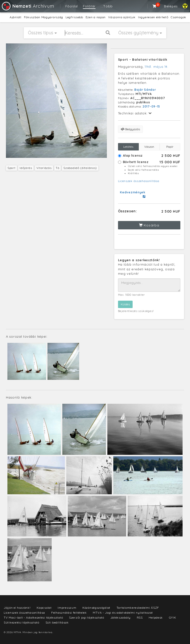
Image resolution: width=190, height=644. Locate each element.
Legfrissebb (74, 17)
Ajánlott (16, 17)
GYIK (173, 617)
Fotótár (89, 6)
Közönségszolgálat (96, 608)
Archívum (28, 6)
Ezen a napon (96, 17)
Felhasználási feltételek (69, 613)
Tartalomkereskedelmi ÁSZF (138, 608)
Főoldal (72, 6)
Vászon (149, 147)
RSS (140, 617)
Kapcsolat (44, 608)
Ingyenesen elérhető (153, 17)
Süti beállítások (57, 622)
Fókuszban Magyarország (44, 17)
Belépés (171, 6)
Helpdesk (156, 617)
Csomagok (178, 17)
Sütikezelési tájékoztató (22, 622)
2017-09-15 (151, 106)
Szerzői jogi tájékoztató (87, 617)
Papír (170, 147)
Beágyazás (130, 129)
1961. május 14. (157, 67)
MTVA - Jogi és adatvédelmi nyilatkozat (123, 613)
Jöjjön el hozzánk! (17, 608)
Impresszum (67, 608)
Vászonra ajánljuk (122, 17)
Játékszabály (120, 617)
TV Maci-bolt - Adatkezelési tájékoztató (33, 617)
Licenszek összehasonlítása (139, 181)
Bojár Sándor (145, 90)
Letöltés (128, 147)
